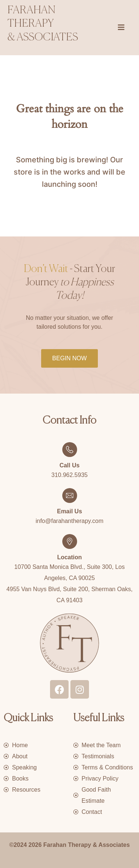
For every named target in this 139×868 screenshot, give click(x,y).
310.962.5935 (70, 475)
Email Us (70, 511)
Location (69, 557)
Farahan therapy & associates (43, 24)
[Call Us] (70, 450)
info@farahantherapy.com (69, 521)
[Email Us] (70, 496)
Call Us (69, 465)
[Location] (70, 541)
